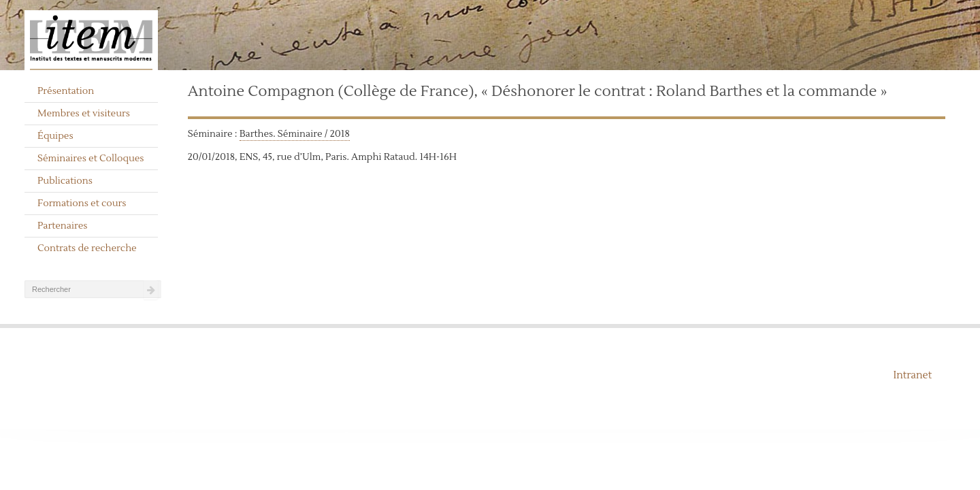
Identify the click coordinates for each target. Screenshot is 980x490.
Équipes (55, 136)
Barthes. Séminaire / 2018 (295, 134)
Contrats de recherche (87, 248)
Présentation (66, 91)
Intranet (912, 375)
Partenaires (63, 226)
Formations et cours (82, 203)
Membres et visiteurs (84, 114)
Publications (65, 181)
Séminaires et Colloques (91, 159)
